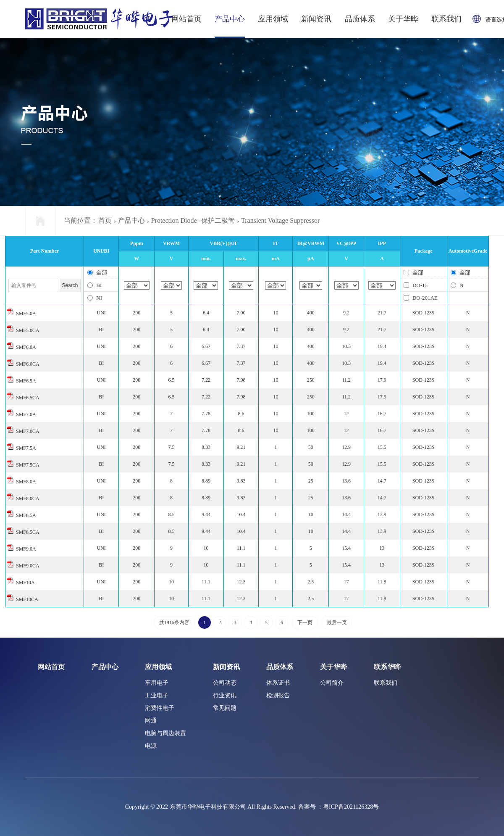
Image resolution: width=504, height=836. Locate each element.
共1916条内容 (174, 622)
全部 (97, 273)
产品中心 (230, 19)
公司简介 (332, 683)
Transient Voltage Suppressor (280, 220)
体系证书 (278, 683)
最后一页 (337, 622)
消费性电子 (160, 708)
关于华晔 (403, 19)
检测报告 (278, 695)
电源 (151, 746)
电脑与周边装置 (165, 733)
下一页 (305, 622)
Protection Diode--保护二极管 (193, 220)
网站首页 (186, 19)
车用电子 (157, 683)
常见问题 (225, 708)
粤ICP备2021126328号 (351, 807)
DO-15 (416, 285)
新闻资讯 (316, 19)
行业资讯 (225, 695)
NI (95, 298)
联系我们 (446, 19)
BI (94, 285)
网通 (151, 721)
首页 (105, 220)
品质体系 (360, 19)
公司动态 (225, 683)
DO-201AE (421, 298)
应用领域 (273, 19)
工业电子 (157, 695)
